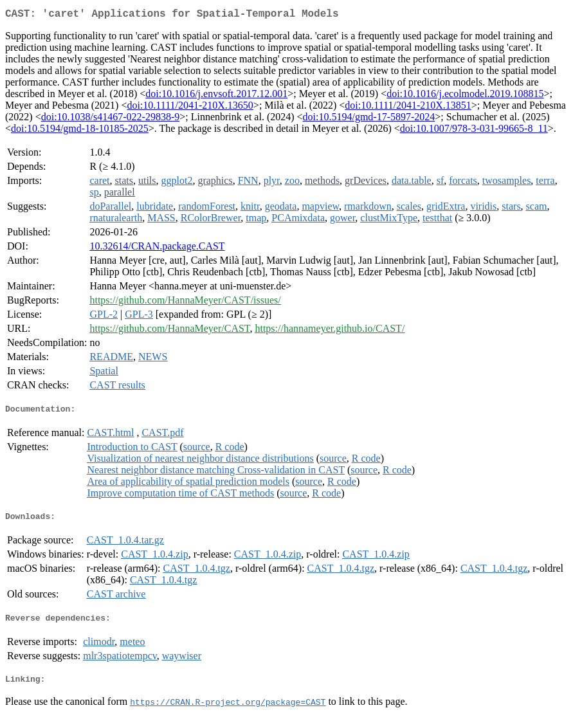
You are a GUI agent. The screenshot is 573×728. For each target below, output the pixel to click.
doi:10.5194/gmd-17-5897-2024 (369, 119)
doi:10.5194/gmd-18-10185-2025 (80, 131)
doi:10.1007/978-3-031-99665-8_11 (474, 131)
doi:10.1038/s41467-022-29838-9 (111, 119)
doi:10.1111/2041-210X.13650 (190, 108)
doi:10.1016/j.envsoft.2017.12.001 (216, 96)
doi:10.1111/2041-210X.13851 (408, 108)
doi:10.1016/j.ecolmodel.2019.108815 (465, 96)
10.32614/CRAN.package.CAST (157, 249)
